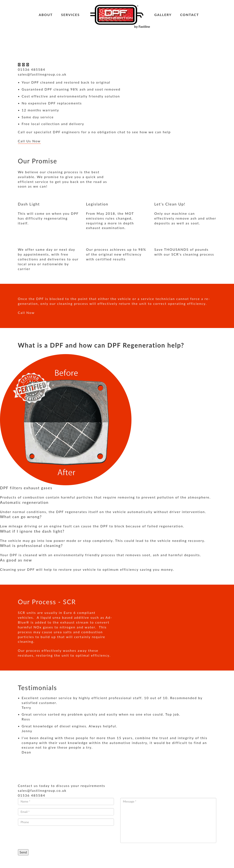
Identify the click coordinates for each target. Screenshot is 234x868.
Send (23, 852)
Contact (190, 15)
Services (70, 15)
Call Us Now (29, 141)
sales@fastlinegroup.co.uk (42, 74)
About (46, 15)
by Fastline (142, 26)
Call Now (26, 313)
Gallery (163, 15)
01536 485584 (32, 69)
